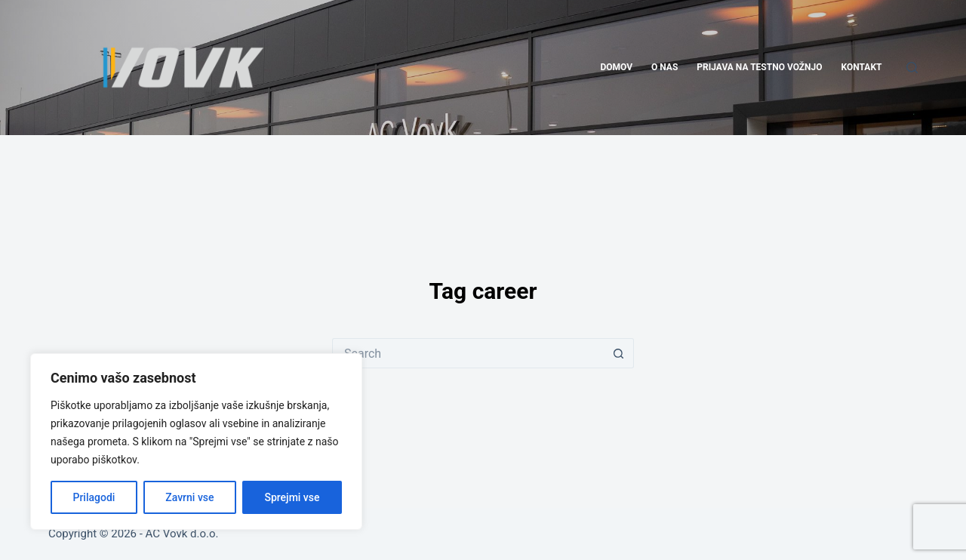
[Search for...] (468, 353)
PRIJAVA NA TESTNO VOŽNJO (759, 67)
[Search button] (619, 353)
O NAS (665, 67)
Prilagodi (94, 497)
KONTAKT (862, 67)
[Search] (912, 68)
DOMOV (616, 67)
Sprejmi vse (292, 497)
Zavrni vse (189, 497)
